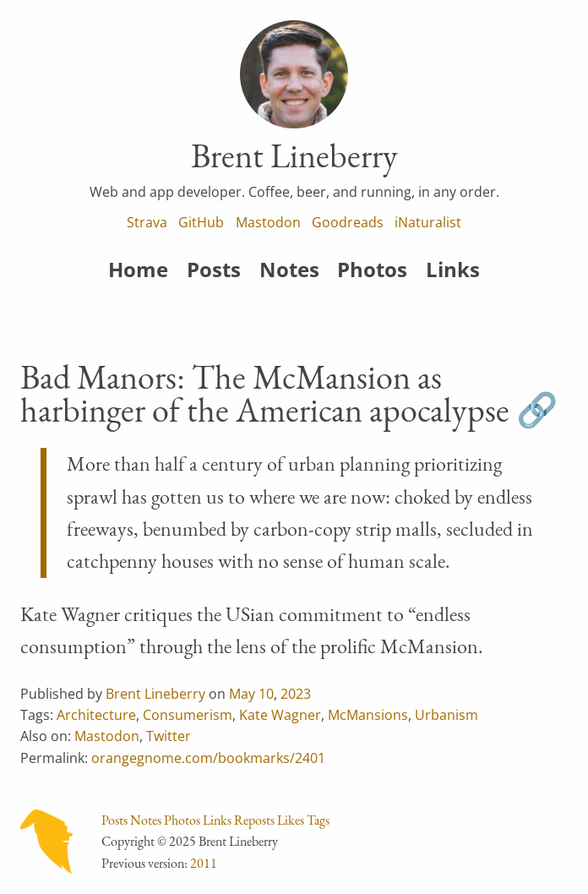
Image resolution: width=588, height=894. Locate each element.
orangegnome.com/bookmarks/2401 (208, 758)
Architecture (96, 715)
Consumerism (188, 715)
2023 (296, 694)
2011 (204, 863)
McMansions (368, 715)
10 (266, 694)
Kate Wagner (280, 715)
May (242, 694)
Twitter (169, 736)
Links (453, 269)
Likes (291, 820)
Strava (147, 222)
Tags (318, 820)
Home (138, 269)
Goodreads (348, 222)
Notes (289, 269)
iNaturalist (428, 222)
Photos (372, 269)
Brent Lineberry (155, 694)
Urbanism (446, 715)
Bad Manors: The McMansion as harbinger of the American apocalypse (265, 394)
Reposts (254, 820)
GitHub (201, 222)
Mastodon (268, 222)
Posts (214, 269)
